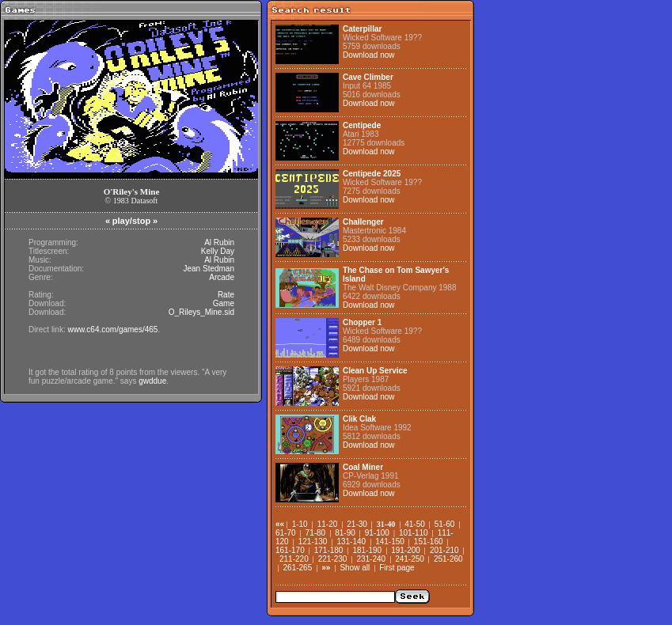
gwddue (152, 381)
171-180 (329, 550)
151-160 (429, 542)
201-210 (444, 550)
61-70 (286, 533)
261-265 (298, 568)
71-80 (316, 533)
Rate (226, 295)
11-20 (328, 524)
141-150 (390, 542)
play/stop (131, 221)
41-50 (415, 524)
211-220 (294, 559)
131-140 (351, 542)
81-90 (345, 533)
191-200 (406, 550)
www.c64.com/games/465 (112, 330)
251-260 (448, 559)
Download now (369, 55)
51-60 (445, 524)
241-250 (410, 559)
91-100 (377, 533)
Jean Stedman (209, 269)
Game (224, 303)
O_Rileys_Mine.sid (201, 312)
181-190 (367, 550)
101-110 (414, 533)
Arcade (222, 277)
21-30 (357, 524)
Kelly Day (218, 251)
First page (397, 568)
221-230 (333, 559)
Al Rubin (219, 242)
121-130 (313, 542)
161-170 (290, 550)
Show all (355, 568)
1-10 (300, 524)
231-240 (371, 559)
